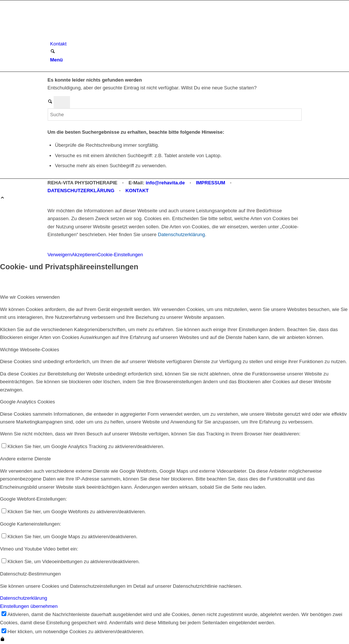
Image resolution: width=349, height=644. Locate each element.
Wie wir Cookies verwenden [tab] (30, 297)
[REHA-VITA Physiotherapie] (104, 36)
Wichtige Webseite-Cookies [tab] (30, 350)
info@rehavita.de (165, 183)
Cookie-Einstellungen (120, 255)
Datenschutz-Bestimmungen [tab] (30, 574)
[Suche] (53, 52)
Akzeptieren (85, 255)
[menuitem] (176, 44)
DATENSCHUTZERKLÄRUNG (81, 191)
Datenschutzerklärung (181, 234)
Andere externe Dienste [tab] (26, 459)
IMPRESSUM (211, 183)
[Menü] (57, 60)
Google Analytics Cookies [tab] (27, 402)
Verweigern (60, 255)
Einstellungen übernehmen (29, 606)
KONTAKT (137, 191)
